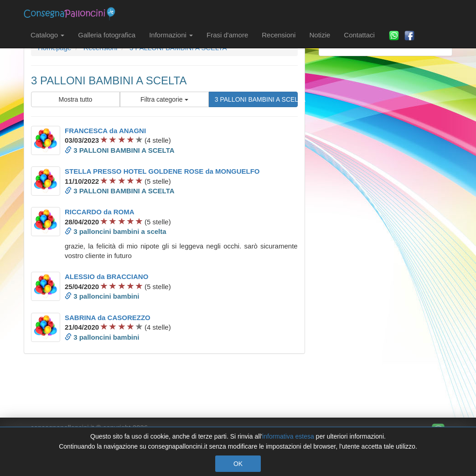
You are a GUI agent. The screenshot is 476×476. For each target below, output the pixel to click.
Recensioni (279, 35)
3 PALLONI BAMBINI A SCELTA (256, 99)
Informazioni (171, 35)
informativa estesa (288, 436)
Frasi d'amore (227, 35)
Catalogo (47, 35)
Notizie (320, 35)
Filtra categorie (164, 99)
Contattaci (359, 35)
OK (238, 464)
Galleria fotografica (107, 35)
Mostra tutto (75, 99)
